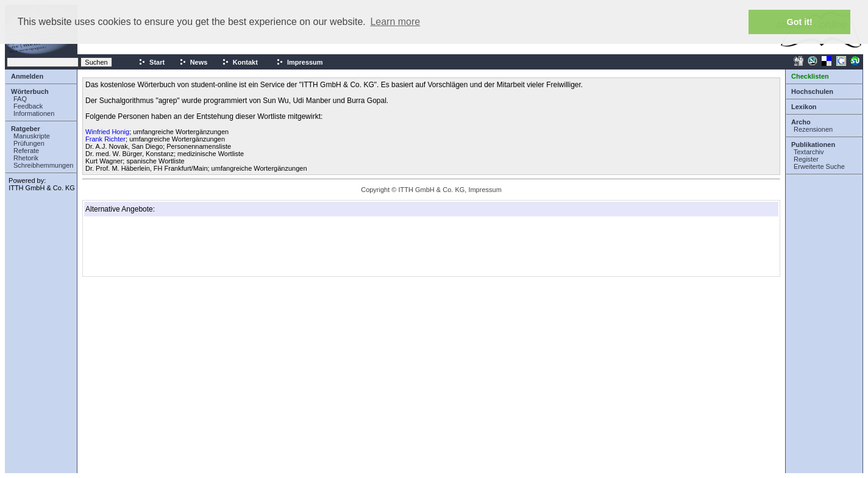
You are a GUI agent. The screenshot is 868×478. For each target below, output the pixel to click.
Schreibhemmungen (43, 165)
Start (151, 62)
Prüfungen (29, 143)
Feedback (28, 106)
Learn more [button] (395, 22)
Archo (801, 122)
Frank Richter (105, 139)
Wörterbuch (30, 91)
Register (806, 159)
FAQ (20, 99)
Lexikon (804, 107)
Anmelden (27, 76)
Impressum (300, 62)
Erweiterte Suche (819, 166)
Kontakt (240, 62)
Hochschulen (812, 91)
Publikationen (813, 144)
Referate (26, 151)
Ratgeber (26, 129)
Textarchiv (809, 152)
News (194, 62)
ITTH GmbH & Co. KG (42, 188)
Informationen (34, 113)
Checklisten (810, 76)
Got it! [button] (800, 22)
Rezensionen (813, 129)
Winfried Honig (107, 132)
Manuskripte (32, 136)
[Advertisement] (146, 246)
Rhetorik (26, 158)
